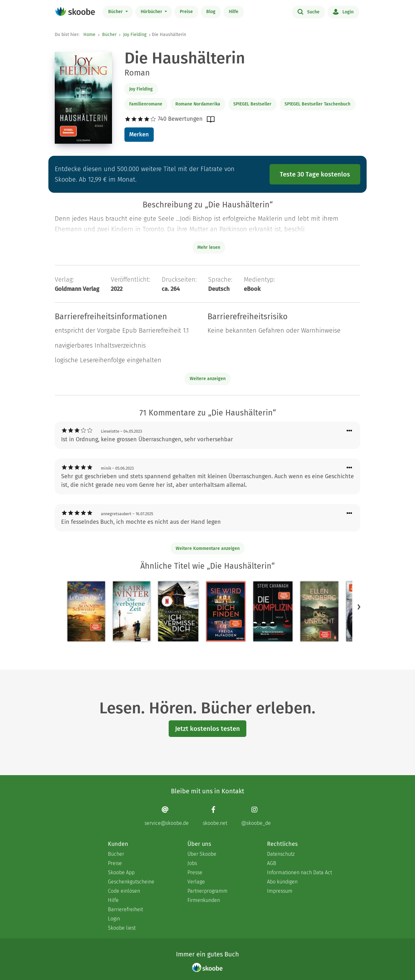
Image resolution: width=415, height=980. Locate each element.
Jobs (192, 863)
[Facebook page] (215, 816)
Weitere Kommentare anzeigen (208, 548)
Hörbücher (152, 12)
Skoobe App (121, 872)
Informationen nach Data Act (299, 872)
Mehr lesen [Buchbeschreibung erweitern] (209, 247)
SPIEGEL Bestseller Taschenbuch (317, 104)
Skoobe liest (122, 928)
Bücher (116, 12)
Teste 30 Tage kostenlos (315, 174)
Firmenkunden (204, 900)
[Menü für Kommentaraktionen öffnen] (349, 431)
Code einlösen (124, 891)
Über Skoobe (202, 854)
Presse (195, 872)
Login (343, 11)
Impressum (280, 891)
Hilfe (234, 12)
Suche (309, 11)
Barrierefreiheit (125, 909)
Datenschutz (281, 854)
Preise (186, 12)
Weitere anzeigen (208, 379)
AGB (272, 863)
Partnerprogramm (207, 891)
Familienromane (146, 104)
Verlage (196, 882)
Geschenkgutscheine (131, 882)
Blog (211, 12)
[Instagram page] (256, 816)
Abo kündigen (282, 882)
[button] (359, 607)
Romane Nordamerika (198, 104)
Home (89, 35)
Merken (139, 134)
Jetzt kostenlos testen (207, 729)
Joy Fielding (135, 35)
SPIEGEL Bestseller (252, 104)
